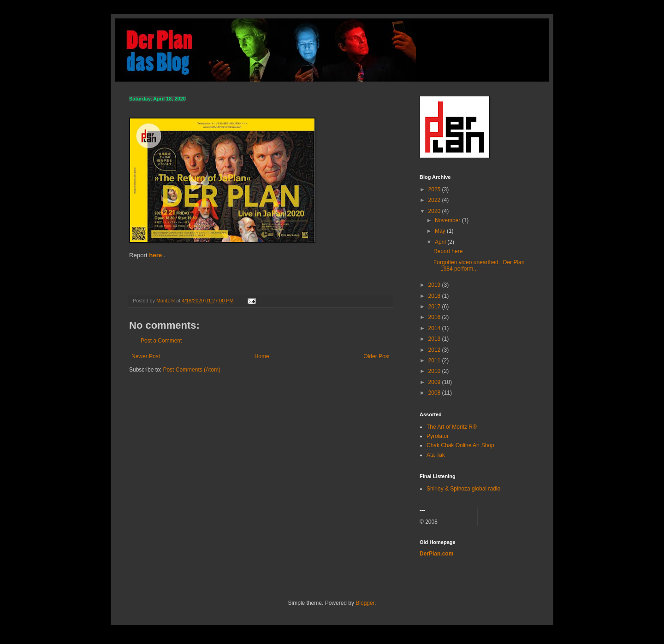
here (155, 255)
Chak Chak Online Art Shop (460, 445)
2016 (435, 317)
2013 (435, 339)
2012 (435, 350)
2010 (435, 371)
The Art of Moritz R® (452, 427)
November (448, 220)
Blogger (365, 603)
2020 (435, 211)
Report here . (450, 251)
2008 (435, 393)
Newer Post (146, 356)
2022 (435, 200)
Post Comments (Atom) (192, 370)
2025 (435, 189)
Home (262, 356)
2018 (435, 296)
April (441, 242)
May (441, 231)
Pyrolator (438, 436)
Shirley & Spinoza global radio (463, 489)
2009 (435, 382)
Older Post (376, 356)
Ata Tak (436, 455)
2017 (435, 307)
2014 (435, 328)
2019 (435, 285)
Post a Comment (161, 341)
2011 (435, 360)
